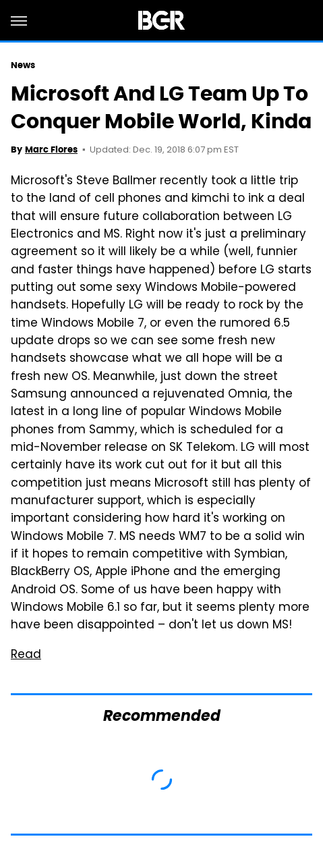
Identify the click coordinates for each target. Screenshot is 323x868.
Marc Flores (51, 150)
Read (26, 655)
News (23, 65)
